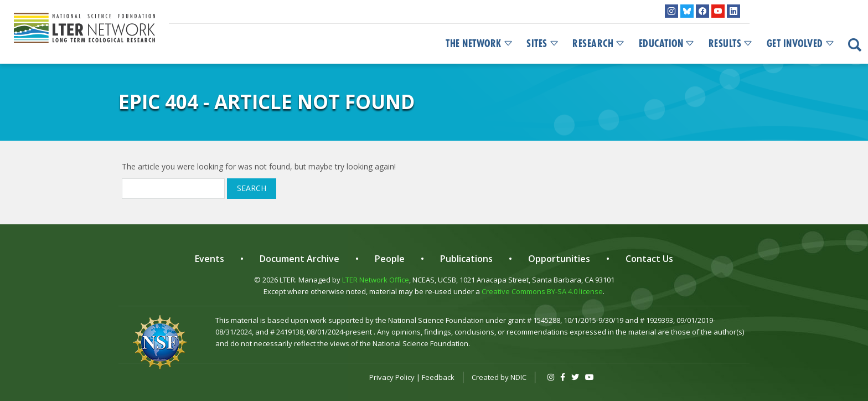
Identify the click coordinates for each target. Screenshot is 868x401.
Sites (543, 44)
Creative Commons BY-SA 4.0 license (542, 291)
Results (731, 44)
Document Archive (299, 259)
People (390, 259)
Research (599, 44)
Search (252, 188)
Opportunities (559, 259)
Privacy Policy (392, 377)
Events (210, 259)
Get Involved (801, 44)
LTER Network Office (376, 280)
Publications (466, 259)
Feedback (438, 377)
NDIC (518, 377)
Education (667, 44)
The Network (479, 44)
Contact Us (649, 259)
